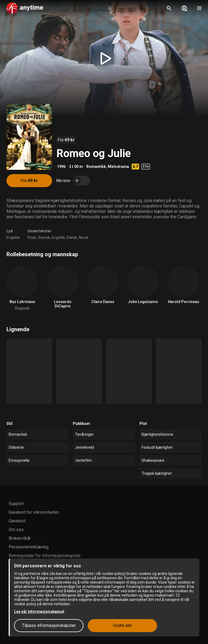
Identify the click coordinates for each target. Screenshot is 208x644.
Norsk (84, 238)
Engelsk (13, 238)
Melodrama (118, 167)
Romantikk (96, 167)
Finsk (32, 238)
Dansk (72, 238)
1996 (61, 167)
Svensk (44, 238)
